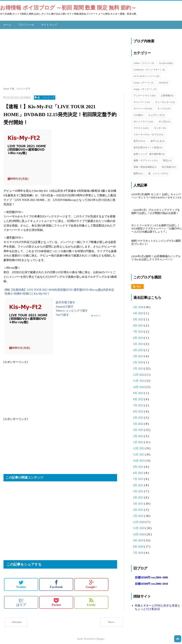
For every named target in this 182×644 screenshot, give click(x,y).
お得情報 (167, 94)
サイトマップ (47, 24)
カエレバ (97, 314)
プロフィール (25, 24)
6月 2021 (139, 483)
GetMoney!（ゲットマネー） (149, 68)
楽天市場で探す (65, 301)
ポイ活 (164, 120)
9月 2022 (139, 391)
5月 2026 (139, 305)
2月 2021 (139, 508)
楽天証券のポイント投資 (148, 146)
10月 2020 (139, 533)
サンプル (164, 107)
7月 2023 (139, 330)
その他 (138, 113)
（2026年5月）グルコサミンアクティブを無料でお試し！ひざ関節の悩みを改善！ (156, 210)
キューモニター (165, 100)
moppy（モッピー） (145, 87)
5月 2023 (139, 342)
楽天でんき (157, 139)
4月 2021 (139, 496)
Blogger (100, 637)
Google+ (91, 582)
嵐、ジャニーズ (158, 172)
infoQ (163, 81)
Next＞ (112, 620)
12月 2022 (139, 373)
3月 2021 (139, 502)
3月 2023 (139, 354)
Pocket (56, 600)
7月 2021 (139, 477)
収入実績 (169, 165)
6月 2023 (139, 336)
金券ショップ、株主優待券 (149, 152)
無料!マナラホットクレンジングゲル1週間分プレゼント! (156, 241)
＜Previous (16, 620)
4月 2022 (139, 422)
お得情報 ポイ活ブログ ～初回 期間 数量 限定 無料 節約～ (68, 8)
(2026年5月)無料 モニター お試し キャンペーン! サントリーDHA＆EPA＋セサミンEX (156, 194)
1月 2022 (139, 440)
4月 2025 (139, 311)
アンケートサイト (145, 94)
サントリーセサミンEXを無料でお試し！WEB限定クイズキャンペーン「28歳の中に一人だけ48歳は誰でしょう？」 (157, 227)
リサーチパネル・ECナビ (148, 133)
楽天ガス (139, 139)
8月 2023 (139, 324)
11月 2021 (139, 453)
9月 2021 (139, 465)
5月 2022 (139, 416)
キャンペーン (142, 100)
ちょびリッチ (156, 113)
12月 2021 (139, 447)
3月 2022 (139, 428)
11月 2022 (139, 379)
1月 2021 (139, 514)
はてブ (21, 600)
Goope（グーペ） (144, 81)
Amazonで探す (65, 305)
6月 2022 (139, 410)
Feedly (91, 600)
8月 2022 (139, 397)
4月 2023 (139, 348)
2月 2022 (139, 434)
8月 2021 (139, 471)
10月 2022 (139, 385)
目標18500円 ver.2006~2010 (151, 582)
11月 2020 (139, 526)
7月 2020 (139, 551)
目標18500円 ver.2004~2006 (151, 576)
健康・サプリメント (146, 159)
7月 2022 (139, 404)
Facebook (56, 582)
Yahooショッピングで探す (72, 309)
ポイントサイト (143, 120)
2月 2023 (139, 361)
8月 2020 (139, 545)
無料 (138, 172)
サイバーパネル (143, 107)
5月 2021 (139, 490)
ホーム (7, 24)
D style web (166, 61)
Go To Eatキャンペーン (146, 74)
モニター (160, 126)
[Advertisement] (64, 55)
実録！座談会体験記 (145, 165)
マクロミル (141, 126)
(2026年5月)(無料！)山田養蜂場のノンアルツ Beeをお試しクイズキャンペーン (156, 256)
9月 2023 (139, 318)
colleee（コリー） (144, 61)
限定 (167, 159)
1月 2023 (139, 367)
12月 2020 (139, 520)
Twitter (21, 582)
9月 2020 (139, 539)
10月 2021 (139, 459)
